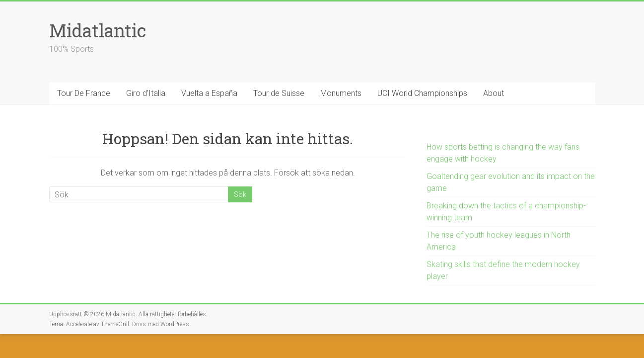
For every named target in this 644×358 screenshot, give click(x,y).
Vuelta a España (209, 93)
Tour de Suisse (279, 93)
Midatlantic (98, 30)
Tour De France (84, 93)
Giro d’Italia (146, 93)
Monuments (341, 93)
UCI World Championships (422, 93)
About (494, 93)
